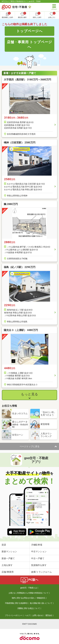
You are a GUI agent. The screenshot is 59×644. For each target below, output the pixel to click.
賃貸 (4, 545)
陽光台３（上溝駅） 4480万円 (21, 330)
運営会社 (49, 615)
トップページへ (29, 31)
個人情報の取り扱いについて (41, 603)
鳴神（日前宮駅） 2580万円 (20, 143)
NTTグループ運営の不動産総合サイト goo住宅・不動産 (21, 1)
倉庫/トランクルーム (42, 572)
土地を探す (7, 565)
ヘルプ (27, 615)
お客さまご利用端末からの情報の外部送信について (29, 593)
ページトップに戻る (30, 446)
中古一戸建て (38, 558)
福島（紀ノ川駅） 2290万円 (20, 267)
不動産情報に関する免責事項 (16, 603)
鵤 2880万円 (11, 204)
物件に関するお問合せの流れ (23, 598)
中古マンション (39, 551)
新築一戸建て (8, 558)
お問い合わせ (38, 615)
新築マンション (9, 551)
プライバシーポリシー (14, 615)
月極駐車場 (37, 545)
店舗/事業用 (8, 572)
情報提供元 (41, 598)
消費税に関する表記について (29, 608)
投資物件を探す (39, 565)
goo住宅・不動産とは (29, 588)
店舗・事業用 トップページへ (30, 44)
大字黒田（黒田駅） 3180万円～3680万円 (27, 80)
